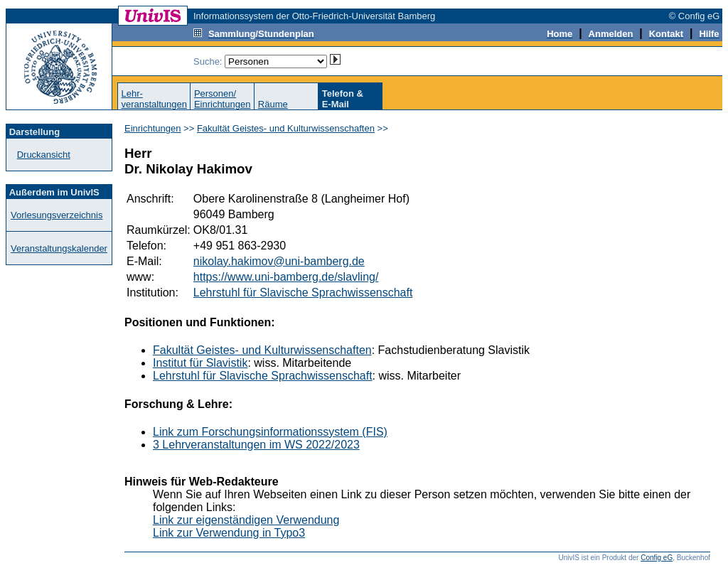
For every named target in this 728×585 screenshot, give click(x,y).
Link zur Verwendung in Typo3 (229, 533)
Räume (273, 104)
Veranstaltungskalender (59, 248)
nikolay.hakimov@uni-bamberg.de (279, 261)
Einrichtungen (153, 128)
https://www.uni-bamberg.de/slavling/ (286, 277)
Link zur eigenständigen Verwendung (246, 520)
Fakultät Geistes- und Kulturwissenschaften (286, 128)
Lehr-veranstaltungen (154, 99)
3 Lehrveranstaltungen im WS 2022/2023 (256, 445)
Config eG (657, 558)
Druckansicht (44, 155)
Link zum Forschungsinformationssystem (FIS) (270, 432)
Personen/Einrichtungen (223, 99)
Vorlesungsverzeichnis (57, 215)
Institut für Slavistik (200, 363)
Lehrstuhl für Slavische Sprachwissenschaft (303, 292)
